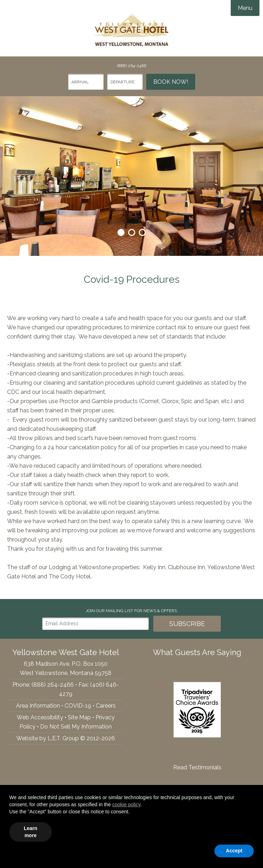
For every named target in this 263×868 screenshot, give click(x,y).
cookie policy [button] (126, 804)
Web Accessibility (40, 717)
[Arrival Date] (86, 82)
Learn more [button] (31, 832)
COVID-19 (78, 706)
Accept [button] (234, 851)
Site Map (79, 717)
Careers (106, 706)
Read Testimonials (197, 767)
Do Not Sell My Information (76, 727)
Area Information (38, 706)
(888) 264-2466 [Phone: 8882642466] (132, 66)
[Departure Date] (125, 82)
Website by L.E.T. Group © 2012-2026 (66, 738)
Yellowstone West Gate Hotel (132, 28)
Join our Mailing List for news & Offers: (132, 611)
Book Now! (171, 82)
